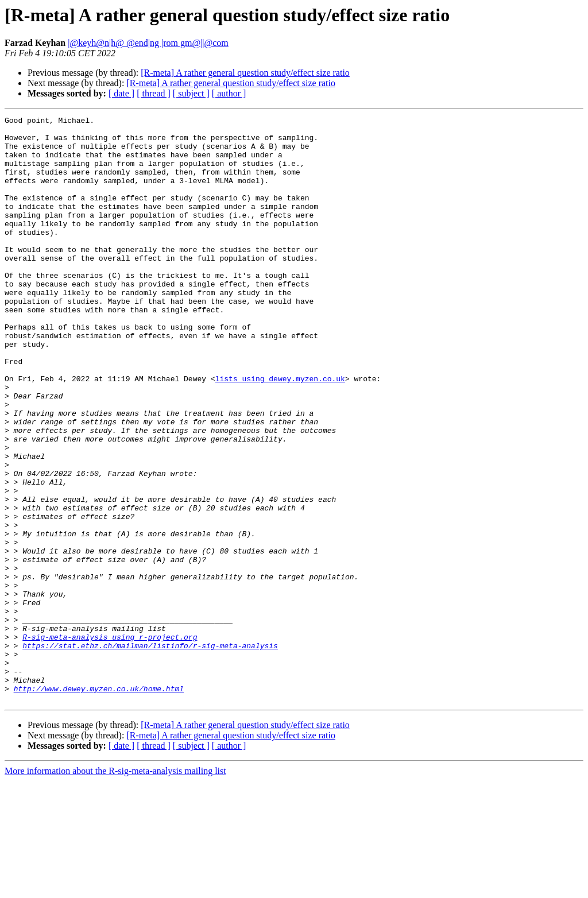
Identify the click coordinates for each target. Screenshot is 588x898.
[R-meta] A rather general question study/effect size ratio (245, 73)
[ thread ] (154, 93)
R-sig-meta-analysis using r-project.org (110, 742)
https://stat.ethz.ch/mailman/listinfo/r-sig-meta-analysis (150, 752)
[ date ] (121, 93)
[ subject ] (191, 93)
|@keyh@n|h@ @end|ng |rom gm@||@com (148, 43)
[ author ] (229, 93)
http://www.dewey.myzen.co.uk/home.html (99, 804)
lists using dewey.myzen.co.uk (280, 432)
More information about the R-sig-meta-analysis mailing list (115, 888)
